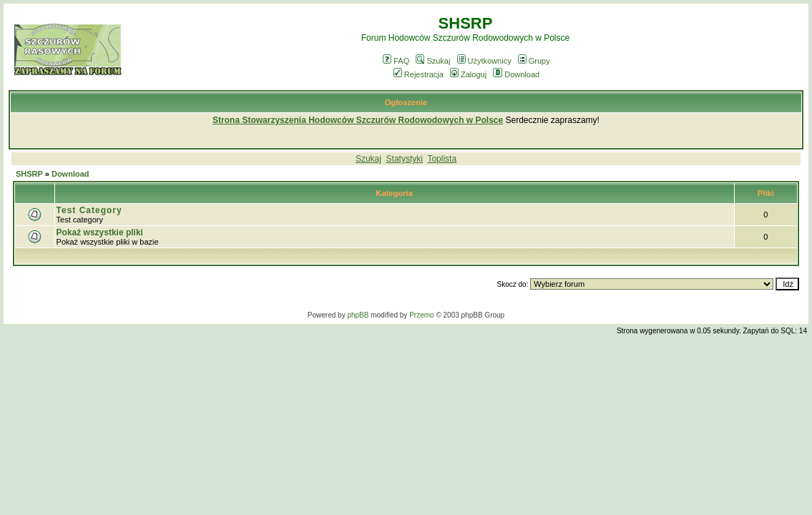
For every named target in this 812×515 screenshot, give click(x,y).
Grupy (534, 61)
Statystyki (405, 159)
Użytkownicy (484, 61)
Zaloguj (468, 74)
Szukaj (433, 61)
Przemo (421, 315)
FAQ (396, 61)
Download (516, 74)
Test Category (89, 210)
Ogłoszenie (406, 102)
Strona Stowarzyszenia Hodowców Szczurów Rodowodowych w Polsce (358, 120)
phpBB (358, 315)
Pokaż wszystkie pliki (100, 232)
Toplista (442, 159)
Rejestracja (419, 74)
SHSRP (29, 174)
